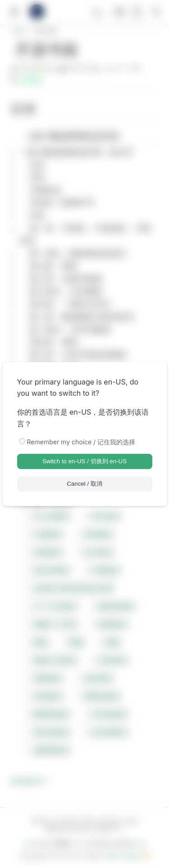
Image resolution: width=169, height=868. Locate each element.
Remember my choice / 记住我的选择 (81, 442)
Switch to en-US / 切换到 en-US (84, 461)
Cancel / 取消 (84, 484)
